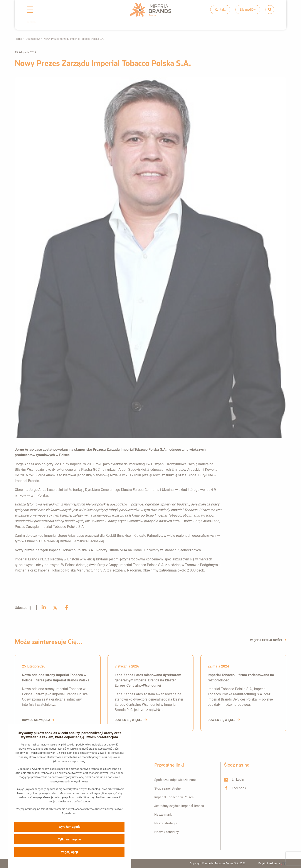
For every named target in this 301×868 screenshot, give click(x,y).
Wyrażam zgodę (70, 827)
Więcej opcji (70, 852)
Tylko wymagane (70, 839)
